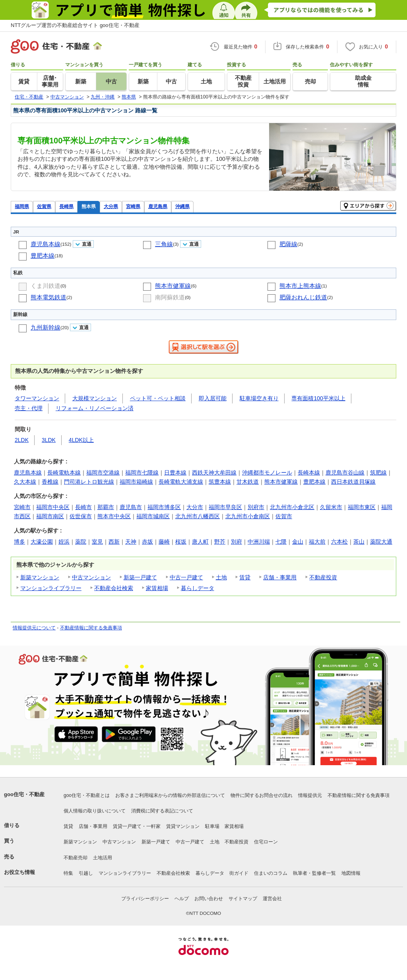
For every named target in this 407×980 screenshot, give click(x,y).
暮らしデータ (198, 588)
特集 (68, 873)
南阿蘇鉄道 (170, 297)
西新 (114, 542)
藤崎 (164, 542)
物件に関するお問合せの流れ (262, 795)
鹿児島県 (158, 206)
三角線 (164, 244)
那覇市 (106, 507)
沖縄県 (182, 206)
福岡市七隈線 (142, 473)
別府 (236, 542)
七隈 (281, 542)
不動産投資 (323, 577)
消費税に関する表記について (162, 811)
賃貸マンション (183, 826)
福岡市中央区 (53, 507)
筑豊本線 (220, 482)
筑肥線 (378, 473)
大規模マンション (95, 398)
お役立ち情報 (19, 872)
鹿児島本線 (46, 244)
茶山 (359, 542)
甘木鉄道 (248, 482)
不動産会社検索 (114, 588)
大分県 (111, 206)
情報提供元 (310, 795)
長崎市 (83, 507)
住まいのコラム (271, 873)
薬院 (81, 542)
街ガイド (239, 873)
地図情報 (351, 873)
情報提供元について (34, 628)
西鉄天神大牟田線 (214, 473)
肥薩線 (288, 244)
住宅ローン (266, 842)
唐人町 (200, 542)
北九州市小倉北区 (292, 507)
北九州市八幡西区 (198, 516)
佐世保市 (81, 516)
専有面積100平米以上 (318, 398)
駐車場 (212, 826)
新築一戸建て (140, 577)
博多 (19, 542)
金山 (298, 542)
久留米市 (331, 507)
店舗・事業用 (280, 577)
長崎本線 (309, 473)
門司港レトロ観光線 (89, 482)
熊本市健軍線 (173, 286)
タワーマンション (37, 398)
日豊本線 (175, 473)
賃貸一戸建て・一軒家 (137, 826)
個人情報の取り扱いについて (95, 811)
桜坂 (181, 542)
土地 (221, 577)
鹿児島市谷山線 (345, 473)
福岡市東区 (362, 507)
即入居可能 (213, 398)
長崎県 (66, 206)
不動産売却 (76, 858)
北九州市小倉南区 (248, 516)
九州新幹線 (46, 327)
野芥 (220, 542)
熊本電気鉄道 (48, 297)
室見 (97, 542)
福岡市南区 (50, 516)
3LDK (49, 440)
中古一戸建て (186, 577)
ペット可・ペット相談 (158, 398)
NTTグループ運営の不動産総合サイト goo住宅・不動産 (75, 25)
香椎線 (50, 482)
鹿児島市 (131, 507)
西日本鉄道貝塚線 (353, 482)
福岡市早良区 (225, 507)
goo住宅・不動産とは (87, 795)
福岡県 (22, 206)
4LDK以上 (81, 440)
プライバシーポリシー (145, 899)
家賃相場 (157, 588)
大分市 (195, 507)
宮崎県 (133, 206)
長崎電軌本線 (64, 473)
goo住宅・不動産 (24, 794)
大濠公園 (42, 542)
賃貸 (245, 577)
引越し (86, 873)
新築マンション (40, 577)
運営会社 (272, 899)
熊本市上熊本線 (300, 286)
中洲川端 (259, 542)
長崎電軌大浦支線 (181, 482)
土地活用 (103, 858)
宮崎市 (22, 507)
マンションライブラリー (51, 588)
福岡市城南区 (153, 516)
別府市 (256, 507)
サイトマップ (243, 899)
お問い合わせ (209, 899)
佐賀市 (284, 516)
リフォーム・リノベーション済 (95, 408)
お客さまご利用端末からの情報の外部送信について (170, 795)
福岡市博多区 (164, 507)
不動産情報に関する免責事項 (91, 628)
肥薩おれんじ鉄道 (303, 297)
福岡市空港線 (103, 473)
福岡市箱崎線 (136, 482)
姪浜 (64, 542)
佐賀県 (44, 206)
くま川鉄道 (46, 286)
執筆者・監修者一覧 (314, 873)
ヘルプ (182, 899)
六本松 (339, 542)
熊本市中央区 (114, 516)
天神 (131, 542)
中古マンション (91, 577)
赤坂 (147, 542)
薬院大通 (381, 542)
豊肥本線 (43, 256)
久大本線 (25, 482)
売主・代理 (29, 408)
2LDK (22, 440)
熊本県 (89, 206)
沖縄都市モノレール (267, 473)
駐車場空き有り (259, 398)
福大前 (317, 542)
